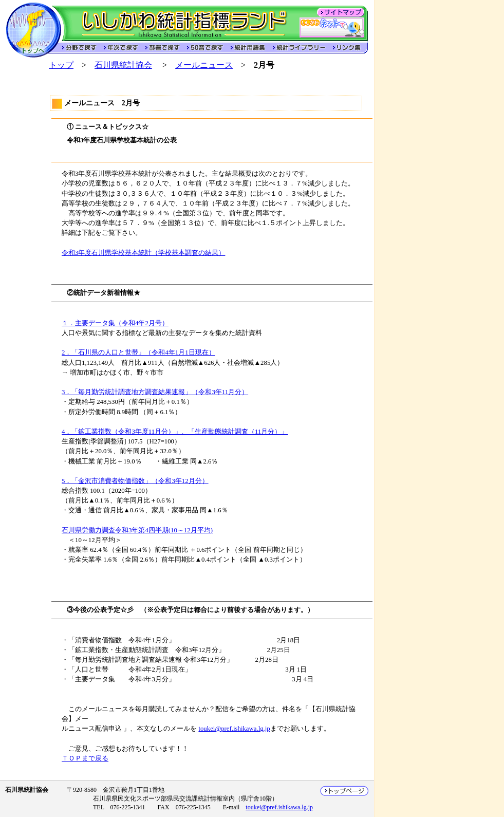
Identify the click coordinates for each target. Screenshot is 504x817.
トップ (61, 65)
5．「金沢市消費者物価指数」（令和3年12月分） (135, 481)
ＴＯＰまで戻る (85, 758)
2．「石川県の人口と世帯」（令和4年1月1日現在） (138, 352)
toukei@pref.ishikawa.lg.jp (234, 729)
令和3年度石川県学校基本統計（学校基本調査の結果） (143, 253)
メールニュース (204, 65)
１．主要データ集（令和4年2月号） (115, 323)
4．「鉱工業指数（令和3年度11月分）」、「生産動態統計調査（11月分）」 (175, 432)
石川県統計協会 (123, 65)
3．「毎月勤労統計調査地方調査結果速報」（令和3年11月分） (155, 392)
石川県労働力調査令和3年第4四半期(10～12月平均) (137, 530)
